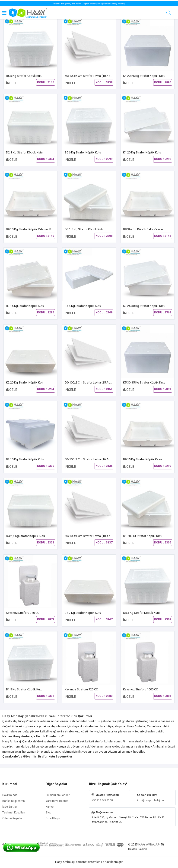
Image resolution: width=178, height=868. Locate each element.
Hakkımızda (10, 795)
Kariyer (50, 807)
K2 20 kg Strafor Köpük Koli (25, 382)
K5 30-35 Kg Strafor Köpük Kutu (144, 382)
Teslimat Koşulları (14, 813)
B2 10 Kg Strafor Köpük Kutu (25, 459)
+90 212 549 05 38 (102, 800)
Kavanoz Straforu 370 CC (23, 613)
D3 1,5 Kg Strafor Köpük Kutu (84, 229)
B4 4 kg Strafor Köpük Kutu (83, 306)
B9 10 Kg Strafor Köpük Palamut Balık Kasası (36, 229)
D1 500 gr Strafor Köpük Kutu (143, 536)
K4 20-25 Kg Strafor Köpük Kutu (144, 76)
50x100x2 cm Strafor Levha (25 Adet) (89, 382)
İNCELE (12, 83)
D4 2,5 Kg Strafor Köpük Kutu (25, 536)
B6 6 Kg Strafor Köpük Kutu (83, 152)
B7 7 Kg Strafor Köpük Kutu (83, 613)
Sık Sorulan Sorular (58, 795)
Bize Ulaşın (53, 818)
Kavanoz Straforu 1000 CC (140, 689)
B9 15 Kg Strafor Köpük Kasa (142, 459)
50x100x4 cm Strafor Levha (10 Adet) (89, 536)
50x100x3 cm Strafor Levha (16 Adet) (89, 459)
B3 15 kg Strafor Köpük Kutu (25, 306)
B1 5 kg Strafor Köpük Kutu (24, 689)
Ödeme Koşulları (13, 818)
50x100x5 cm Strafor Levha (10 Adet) (89, 76)
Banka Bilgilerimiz (14, 801)
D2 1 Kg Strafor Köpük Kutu (24, 152)
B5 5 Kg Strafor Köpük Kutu (24, 76)
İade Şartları (10, 807)
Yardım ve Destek (57, 801)
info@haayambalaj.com (152, 800)
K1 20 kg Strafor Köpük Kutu (142, 152)
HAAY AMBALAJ (149, 845)
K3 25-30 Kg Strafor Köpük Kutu (144, 306)
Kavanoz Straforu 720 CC (81, 689)
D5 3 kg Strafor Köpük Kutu (141, 613)
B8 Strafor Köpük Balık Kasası (143, 229)
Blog (49, 813)
